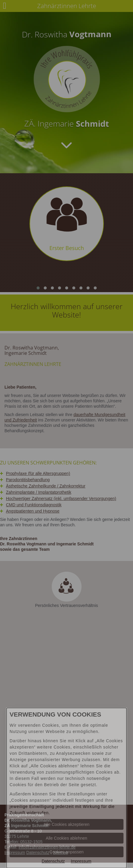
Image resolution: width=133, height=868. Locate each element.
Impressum (81, 861)
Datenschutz (53, 861)
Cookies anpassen (66, 852)
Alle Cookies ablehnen (66, 838)
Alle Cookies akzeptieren (66, 824)
